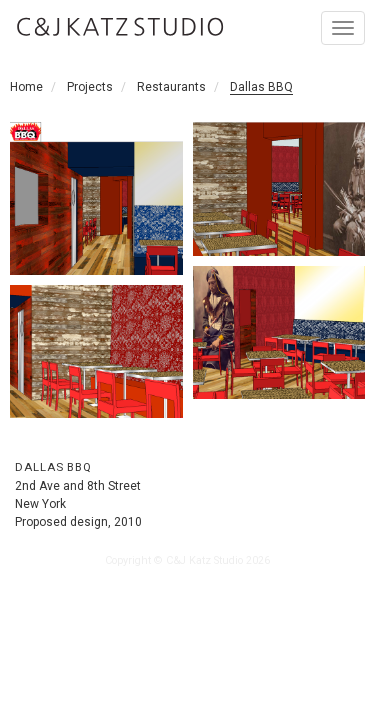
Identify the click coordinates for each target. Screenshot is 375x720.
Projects (90, 87)
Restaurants (171, 87)
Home (26, 87)
